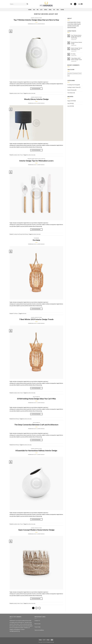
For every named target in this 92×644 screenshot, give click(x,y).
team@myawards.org (15, 631)
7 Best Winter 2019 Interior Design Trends (36, 319)
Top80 (62, 10)
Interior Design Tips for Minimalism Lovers (36, 161)
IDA (34, 10)
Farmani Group (28, 622)
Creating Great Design (33, 159)
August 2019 (70, 101)
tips (35, 93)
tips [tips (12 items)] (69, 76)
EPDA (46, 10)
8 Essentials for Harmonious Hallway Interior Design (36, 450)
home (32, 93)
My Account (37, 624)
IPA (38, 10)
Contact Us (37, 620)
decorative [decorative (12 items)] (70, 73)
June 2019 (70, 106)
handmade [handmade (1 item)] (75, 73)
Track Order (37, 627)
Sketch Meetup (42, 159)
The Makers (36, 238)
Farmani (43, 24)
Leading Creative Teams (36, 18)
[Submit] (27, 4)
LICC (41, 10)
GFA (58, 10)
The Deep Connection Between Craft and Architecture (36, 425)
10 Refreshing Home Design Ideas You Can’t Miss (36, 399)
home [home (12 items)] (80, 73)
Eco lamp (36, 240)
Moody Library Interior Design (36, 99)
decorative (29, 93)
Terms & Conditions (39, 630)
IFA (54, 10)
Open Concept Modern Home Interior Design (36, 530)
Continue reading (36, 89)
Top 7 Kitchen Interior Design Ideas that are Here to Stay (36, 20)
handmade (24, 314)
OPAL (50, 10)
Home (30, 10)
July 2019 (70, 103)
